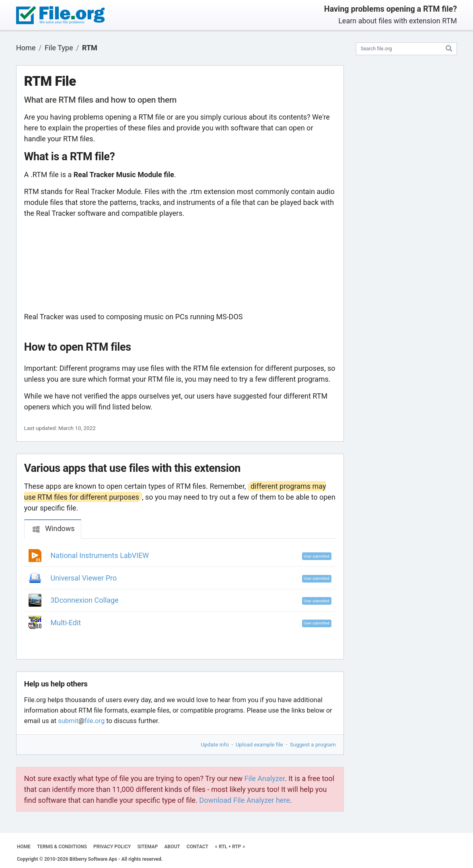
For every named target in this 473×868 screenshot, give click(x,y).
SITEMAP (147, 847)
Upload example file (259, 744)
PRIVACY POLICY (112, 847)
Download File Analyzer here (245, 800)
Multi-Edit (66, 623)
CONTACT (197, 847)
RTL (223, 847)
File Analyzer (265, 778)
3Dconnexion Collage (85, 600)
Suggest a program (313, 744)
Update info (215, 744)
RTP (236, 847)
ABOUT (172, 847)
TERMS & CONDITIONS (62, 847)
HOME (24, 847)
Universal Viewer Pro (84, 578)
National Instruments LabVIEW (100, 555)
